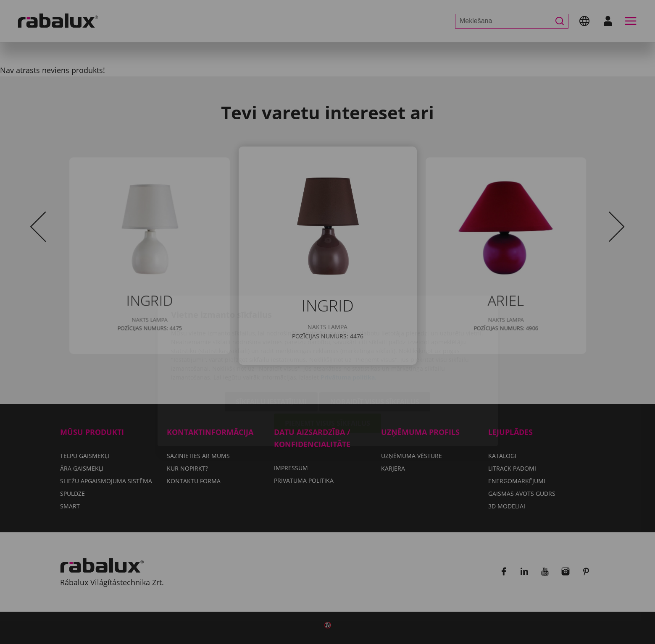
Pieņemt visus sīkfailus (327, 374)
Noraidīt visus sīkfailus (375, 353)
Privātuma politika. (349, 329)
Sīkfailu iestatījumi (271, 353)
